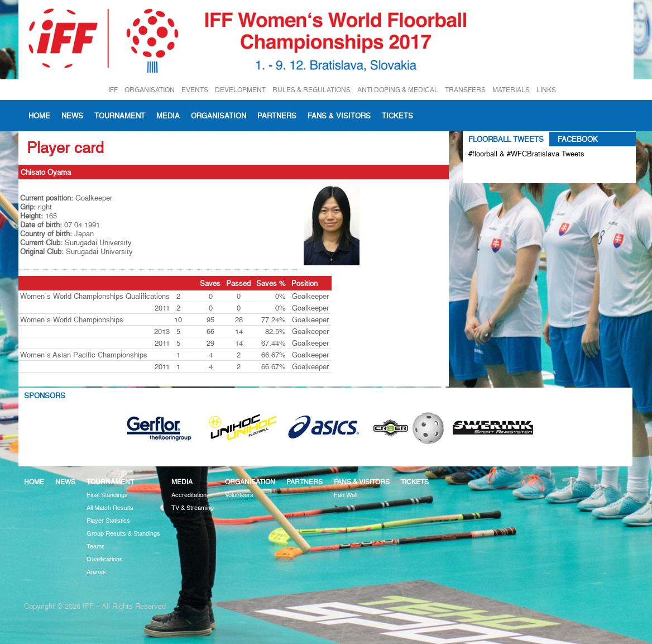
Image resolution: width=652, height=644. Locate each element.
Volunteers (239, 495)
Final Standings (107, 495)
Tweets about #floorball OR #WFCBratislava (517, 172)
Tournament (120, 116)
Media (168, 116)
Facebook (578, 139)
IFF (113, 90)
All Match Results (110, 508)
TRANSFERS (465, 90)
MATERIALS (511, 90)
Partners (277, 116)
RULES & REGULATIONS (311, 90)
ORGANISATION (150, 90)
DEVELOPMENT (240, 90)
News (72, 116)
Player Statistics (108, 521)
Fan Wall (346, 495)
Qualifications (105, 559)
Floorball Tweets (506, 139)
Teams (96, 547)
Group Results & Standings (123, 534)
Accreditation (189, 495)
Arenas (96, 572)
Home (39, 116)
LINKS (546, 90)
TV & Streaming (193, 508)
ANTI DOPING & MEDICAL (398, 90)
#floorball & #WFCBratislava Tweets (526, 154)
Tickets (397, 116)
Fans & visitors (339, 116)
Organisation (219, 116)
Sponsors (45, 395)
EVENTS (195, 90)
